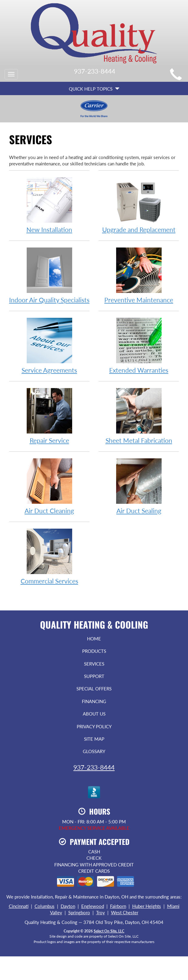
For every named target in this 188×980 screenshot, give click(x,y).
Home (94, 639)
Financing (94, 701)
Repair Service (49, 416)
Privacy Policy (94, 726)
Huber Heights (147, 906)
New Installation (49, 205)
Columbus (45, 906)
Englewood (93, 906)
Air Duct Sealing (139, 486)
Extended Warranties (139, 345)
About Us (94, 714)
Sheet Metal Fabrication (139, 416)
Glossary (94, 751)
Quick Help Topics (94, 89)
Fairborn (118, 906)
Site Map (94, 739)
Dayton (68, 906)
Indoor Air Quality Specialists (49, 275)
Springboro (79, 912)
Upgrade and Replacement (139, 205)
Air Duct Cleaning (49, 486)
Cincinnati (19, 906)
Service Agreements (49, 345)
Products (94, 651)
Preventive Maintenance (139, 275)
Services (94, 664)
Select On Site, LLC (109, 931)
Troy (101, 912)
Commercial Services (49, 556)
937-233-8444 (94, 767)
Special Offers (94, 689)
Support (94, 676)
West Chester (125, 912)
